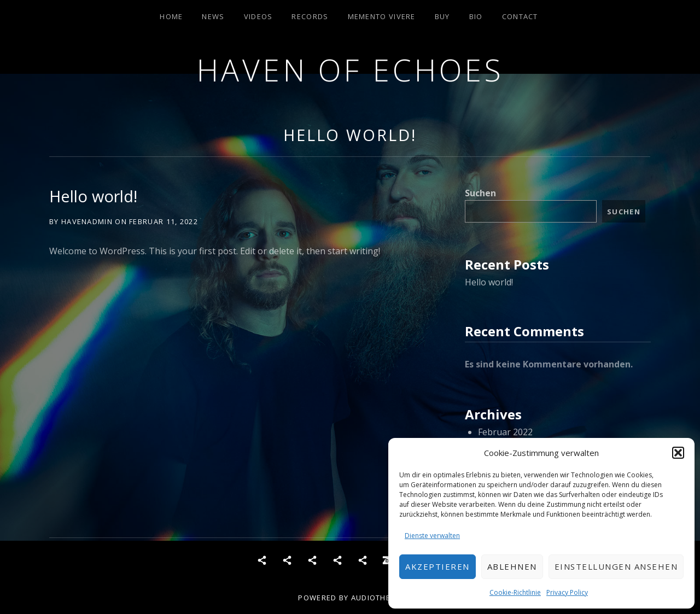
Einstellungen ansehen (616, 566)
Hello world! (350, 135)
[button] (678, 453)
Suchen (480, 193)
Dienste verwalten (432, 536)
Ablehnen (512, 566)
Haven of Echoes (350, 70)
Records (310, 16)
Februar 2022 (505, 432)
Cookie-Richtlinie (515, 592)
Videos (258, 16)
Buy (442, 16)
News (213, 16)
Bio (476, 16)
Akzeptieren (437, 566)
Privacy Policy (567, 592)
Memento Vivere (382, 16)
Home (171, 16)
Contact (520, 16)
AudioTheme (377, 598)
